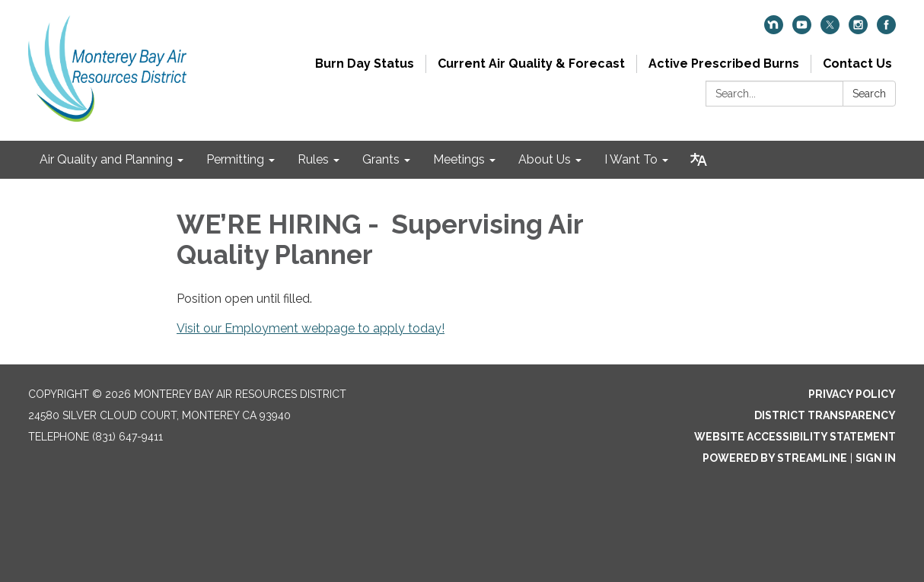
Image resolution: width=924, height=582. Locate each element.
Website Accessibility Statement (795, 437)
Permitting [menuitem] (235, 159)
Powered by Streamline (775, 458)
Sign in (876, 458)
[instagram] (858, 30)
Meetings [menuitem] (459, 159)
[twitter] (830, 30)
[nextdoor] (774, 30)
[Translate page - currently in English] (699, 160)
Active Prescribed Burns (724, 64)
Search (869, 94)
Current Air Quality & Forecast (531, 64)
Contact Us (857, 64)
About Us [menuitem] (545, 159)
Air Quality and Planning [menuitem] (106, 159)
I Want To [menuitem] (631, 159)
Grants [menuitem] (381, 159)
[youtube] (802, 30)
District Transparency (825, 415)
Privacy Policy (852, 394)
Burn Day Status (365, 64)
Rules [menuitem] (313, 159)
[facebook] (886, 30)
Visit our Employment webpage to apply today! (311, 328)
